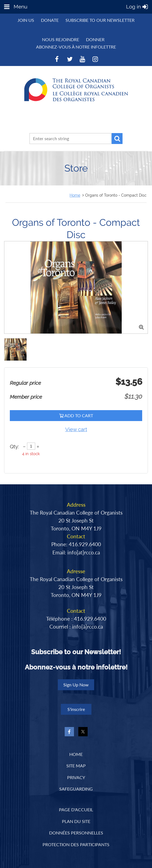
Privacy (76, 777)
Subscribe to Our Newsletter (100, 20)
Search (117, 139)
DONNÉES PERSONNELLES (76, 833)
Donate (50, 20)
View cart (76, 429)
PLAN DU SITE (76, 821)
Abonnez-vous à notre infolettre (76, 47)
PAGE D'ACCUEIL (76, 810)
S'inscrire (76, 709)
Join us (26, 20)
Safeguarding (76, 789)
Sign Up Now (76, 685)
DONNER (95, 39)
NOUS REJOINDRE (61, 39)
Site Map (76, 766)
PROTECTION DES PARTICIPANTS (76, 844)
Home (75, 195)
